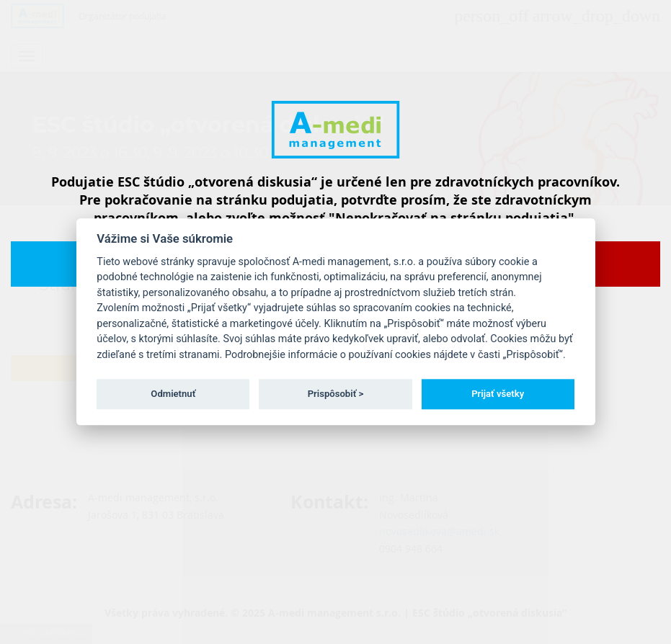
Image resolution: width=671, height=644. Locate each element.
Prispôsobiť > (336, 394)
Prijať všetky (498, 394)
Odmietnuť (173, 394)
